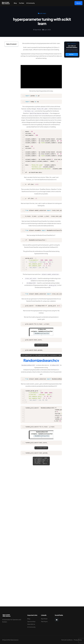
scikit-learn (43, 13)
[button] (17, 44)
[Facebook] (61, 620)
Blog (15, 3)
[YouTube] (57, 620)
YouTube (21, 3)
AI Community (30, 3)
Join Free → (72, 54)
